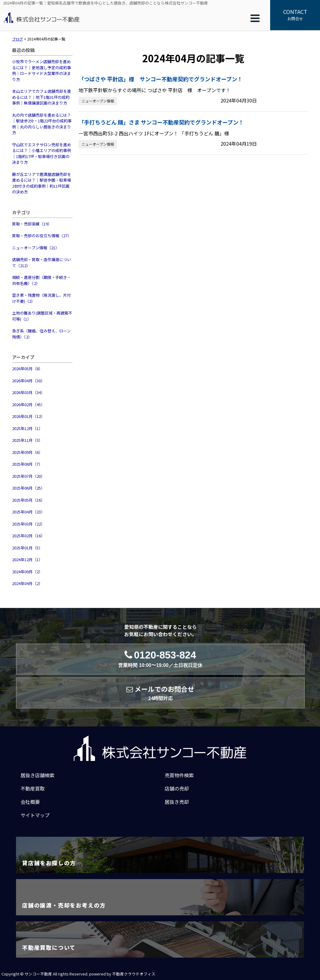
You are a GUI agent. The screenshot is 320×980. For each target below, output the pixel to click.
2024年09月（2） (27, 572)
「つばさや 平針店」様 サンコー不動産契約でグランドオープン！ (161, 79)
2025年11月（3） (27, 440)
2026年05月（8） (27, 369)
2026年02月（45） (28, 404)
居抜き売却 (177, 802)
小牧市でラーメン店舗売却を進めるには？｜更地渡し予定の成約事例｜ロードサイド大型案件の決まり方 (42, 70)
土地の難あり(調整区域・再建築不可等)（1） (42, 316)
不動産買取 (33, 788)
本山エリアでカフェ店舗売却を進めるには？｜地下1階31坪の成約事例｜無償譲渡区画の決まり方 (42, 97)
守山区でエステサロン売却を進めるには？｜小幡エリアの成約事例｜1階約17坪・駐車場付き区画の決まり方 (42, 154)
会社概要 (30, 802)
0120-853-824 (160, 659)
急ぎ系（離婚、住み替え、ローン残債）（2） (41, 334)
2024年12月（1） (27, 560)
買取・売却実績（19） (32, 224)
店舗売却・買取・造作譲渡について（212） (42, 262)
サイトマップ (35, 815)
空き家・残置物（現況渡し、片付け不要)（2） (42, 298)
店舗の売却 (177, 788)
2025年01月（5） (27, 548)
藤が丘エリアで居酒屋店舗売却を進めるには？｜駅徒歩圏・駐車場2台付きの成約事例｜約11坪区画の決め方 (42, 183)
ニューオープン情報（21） (36, 248)
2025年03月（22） (28, 524)
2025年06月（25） (28, 488)
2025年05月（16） (28, 500)
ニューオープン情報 (98, 101)
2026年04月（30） (28, 381)
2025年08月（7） (27, 464)
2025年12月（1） (27, 428)
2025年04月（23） (28, 512)
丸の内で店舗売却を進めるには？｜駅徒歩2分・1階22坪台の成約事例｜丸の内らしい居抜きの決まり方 (42, 124)
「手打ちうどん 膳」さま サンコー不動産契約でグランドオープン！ (161, 122)
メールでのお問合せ (160, 693)
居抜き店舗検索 (37, 775)
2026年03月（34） (28, 392)
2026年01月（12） (28, 416)
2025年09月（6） (27, 452)
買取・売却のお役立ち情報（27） (42, 236)
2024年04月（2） (27, 583)
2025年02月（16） (28, 536)
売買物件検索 (179, 775)
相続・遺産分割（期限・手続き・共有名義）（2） (42, 280)
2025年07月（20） (28, 476)
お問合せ (295, 15)
